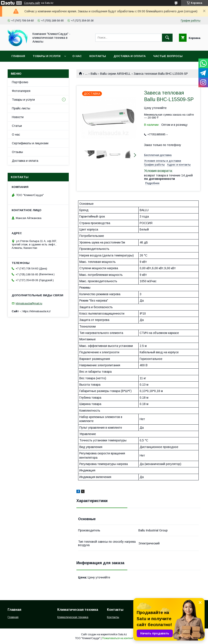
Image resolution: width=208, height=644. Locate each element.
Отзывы (17, 152)
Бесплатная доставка (158, 155)
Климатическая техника (73, 617)
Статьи (17, 126)
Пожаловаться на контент (118, 638)
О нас (77, 56)
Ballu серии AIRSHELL (115, 74)
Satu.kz (123, 634)
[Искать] (167, 38)
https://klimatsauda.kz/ (37, 311)
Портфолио (20, 82)
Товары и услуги (47, 56)
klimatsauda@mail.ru (29, 303)
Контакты (98, 56)
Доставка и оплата (130, 56)
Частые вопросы (168, 56)
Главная (18, 56)
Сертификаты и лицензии (30, 143)
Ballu (94, 74)
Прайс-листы (21, 108)
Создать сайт (32, 3)
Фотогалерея (21, 91)
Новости (18, 117)
